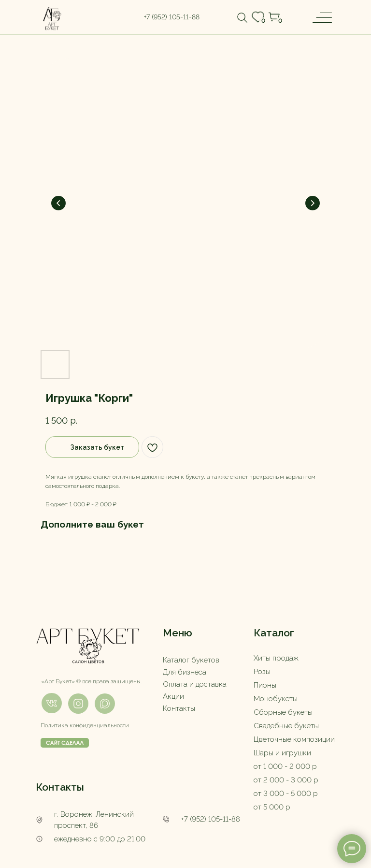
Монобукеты (276, 699)
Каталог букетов (191, 660)
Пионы (265, 685)
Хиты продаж (276, 658)
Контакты (179, 708)
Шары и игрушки (282, 753)
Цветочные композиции (294, 739)
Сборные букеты (283, 712)
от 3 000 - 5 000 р (286, 794)
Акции (173, 696)
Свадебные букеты (286, 726)
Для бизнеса (185, 672)
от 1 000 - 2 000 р (285, 766)
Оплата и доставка (195, 684)
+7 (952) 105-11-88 (210, 819)
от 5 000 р (272, 807)
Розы (262, 672)
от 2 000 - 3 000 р (286, 780)
